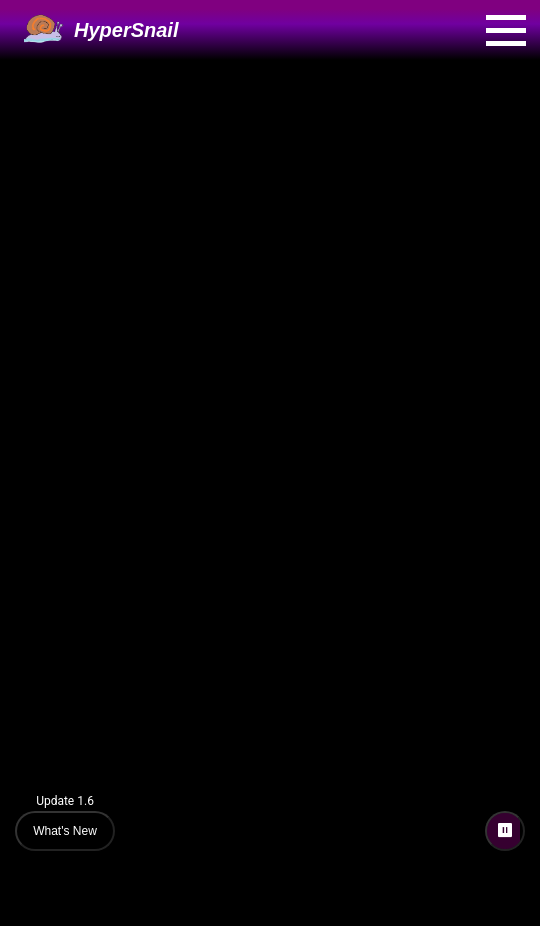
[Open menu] (506, 30)
